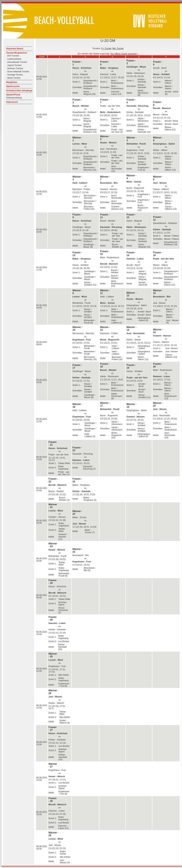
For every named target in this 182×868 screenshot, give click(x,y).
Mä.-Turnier (118, 48)
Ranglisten (12, 82)
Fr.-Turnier (107, 48)
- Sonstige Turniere (15, 75)
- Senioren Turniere (15, 68)
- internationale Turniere (17, 62)
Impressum (12, 102)
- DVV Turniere (13, 56)
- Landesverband (14, 59)
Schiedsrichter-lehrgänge (19, 90)
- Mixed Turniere (13, 78)
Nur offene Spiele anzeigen (124, 54)
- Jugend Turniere (14, 65)
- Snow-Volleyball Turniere (18, 72)
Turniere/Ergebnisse (17, 53)
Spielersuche (13, 86)
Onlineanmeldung (14, 98)
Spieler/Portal (13, 95)
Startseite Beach (15, 49)
